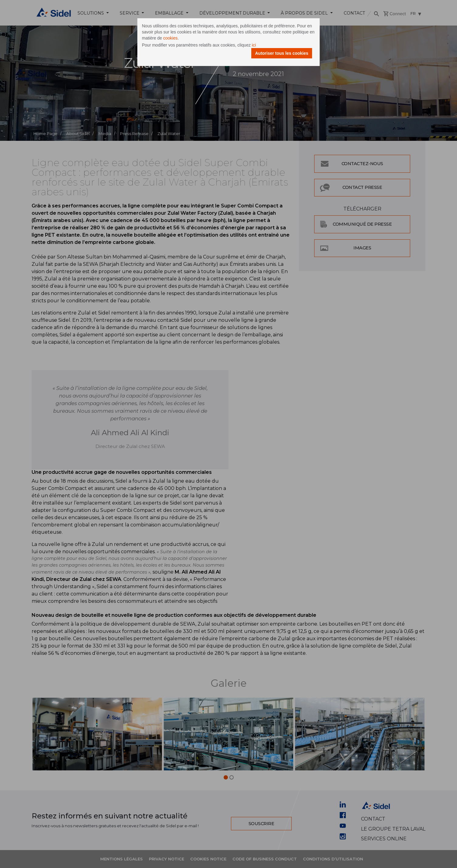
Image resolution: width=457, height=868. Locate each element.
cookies (170, 38)
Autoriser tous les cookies (282, 53)
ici (254, 45)
